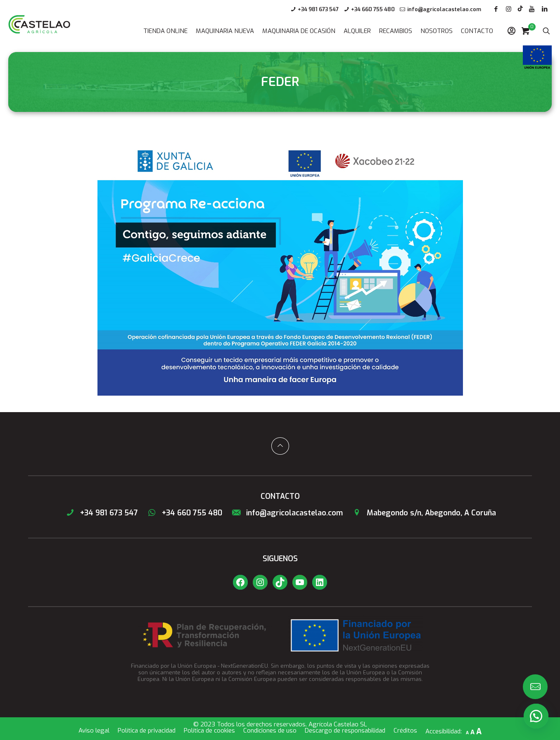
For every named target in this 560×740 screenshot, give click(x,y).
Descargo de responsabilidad (345, 731)
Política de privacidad (147, 731)
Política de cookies (209, 731)
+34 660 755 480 (373, 9)
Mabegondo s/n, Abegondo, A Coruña (424, 513)
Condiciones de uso (270, 731)
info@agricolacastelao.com (444, 9)
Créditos (405, 731)
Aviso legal (94, 731)
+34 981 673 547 (318, 9)
